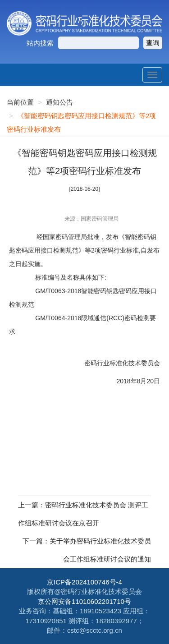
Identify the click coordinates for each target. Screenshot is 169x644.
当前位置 (20, 102)
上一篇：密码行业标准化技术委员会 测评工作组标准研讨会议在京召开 (83, 514)
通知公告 (59, 102)
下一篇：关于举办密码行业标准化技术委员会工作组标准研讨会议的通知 (87, 550)
